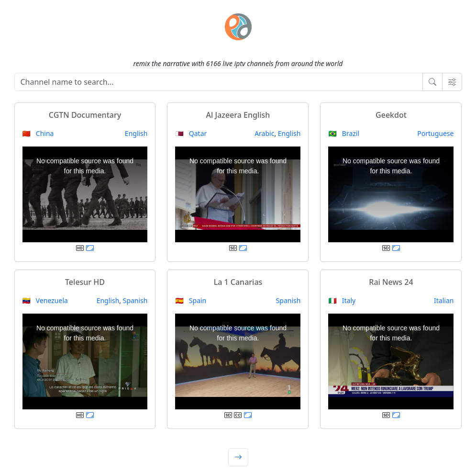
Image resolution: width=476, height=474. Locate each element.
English (136, 133)
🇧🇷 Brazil (344, 133)
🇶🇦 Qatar (191, 133)
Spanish (135, 300)
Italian (444, 300)
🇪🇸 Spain (191, 300)
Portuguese (435, 133)
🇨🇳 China (38, 133)
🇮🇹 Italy (342, 300)
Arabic (264, 133)
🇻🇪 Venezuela (45, 300)
